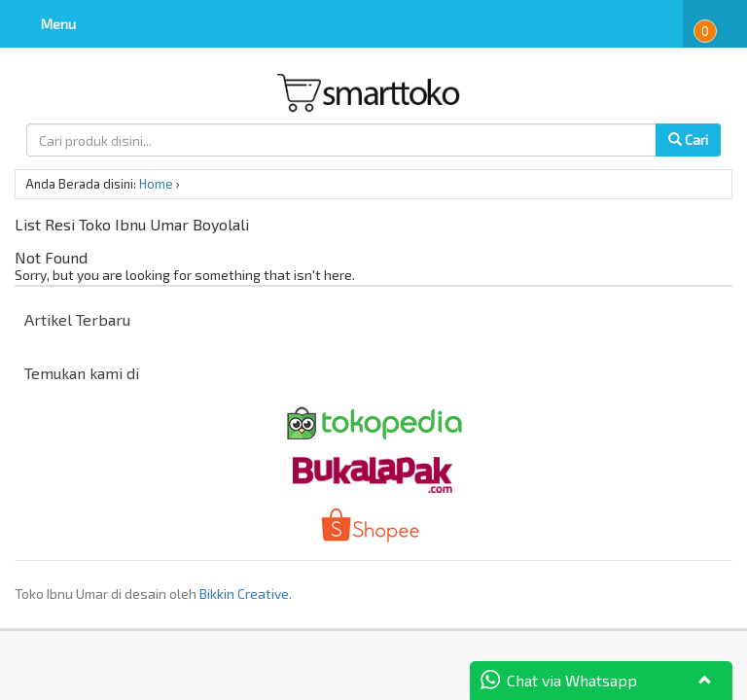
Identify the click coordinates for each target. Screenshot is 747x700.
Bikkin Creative (244, 594)
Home (156, 184)
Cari (688, 140)
